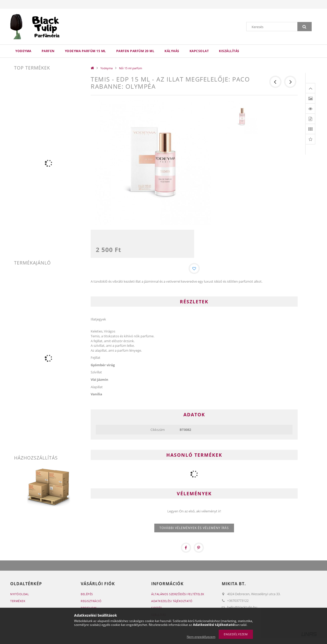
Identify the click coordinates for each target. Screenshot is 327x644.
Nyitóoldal (20, 595)
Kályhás (172, 51)
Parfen (48, 51)
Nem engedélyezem (201, 637)
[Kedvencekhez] (194, 269)
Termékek (18, 602)
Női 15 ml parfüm (131, 68)
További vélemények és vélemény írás (194, 529)
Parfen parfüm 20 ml (135, 51)
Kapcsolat (199, 51)
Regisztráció (91, 602)
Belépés (87, 595)
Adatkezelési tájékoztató (172, 602)
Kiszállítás (229, 51)
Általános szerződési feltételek (178, 595)
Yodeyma (23, 51)
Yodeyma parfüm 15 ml (85, 51)
